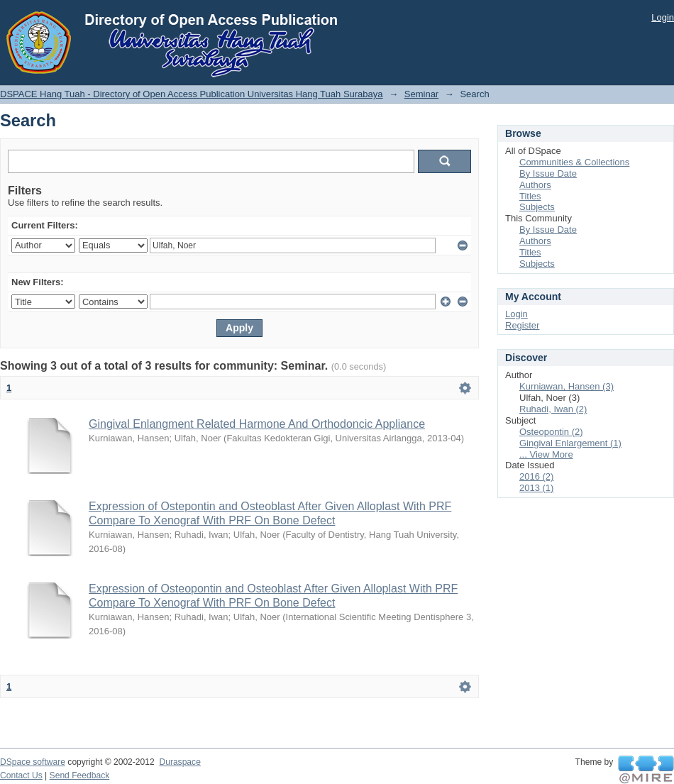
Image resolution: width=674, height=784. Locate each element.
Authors (535, 185)
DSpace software (33, 762)
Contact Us (21, 775)
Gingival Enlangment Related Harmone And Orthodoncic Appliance (257, 424)
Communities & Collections (574, 162)
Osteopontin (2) (551, 432)
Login (663, 17)
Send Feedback (80, 775)
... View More (546, 454)
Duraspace (179, 762)
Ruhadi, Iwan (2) (553, 409)
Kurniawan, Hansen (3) (567, 386)
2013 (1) (536, 488)
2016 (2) (536, 476)
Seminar (421, 94)
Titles (530, 196)
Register (522, 325)
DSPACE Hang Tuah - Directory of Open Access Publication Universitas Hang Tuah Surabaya (192, 94)
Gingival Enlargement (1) (570, 443)
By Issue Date (548, 173)
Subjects (537, 207)
